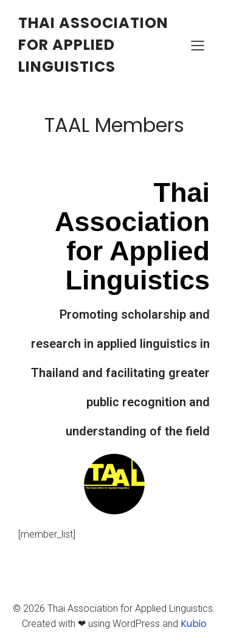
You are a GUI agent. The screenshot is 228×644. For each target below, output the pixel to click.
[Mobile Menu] (198, 45)
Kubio (194, 624)
